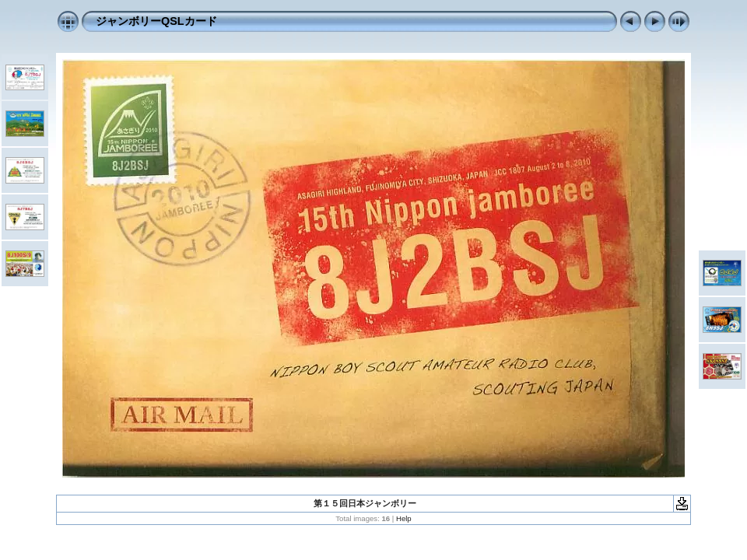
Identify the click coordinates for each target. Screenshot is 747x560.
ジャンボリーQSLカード (156, 21)
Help (404, 518)
